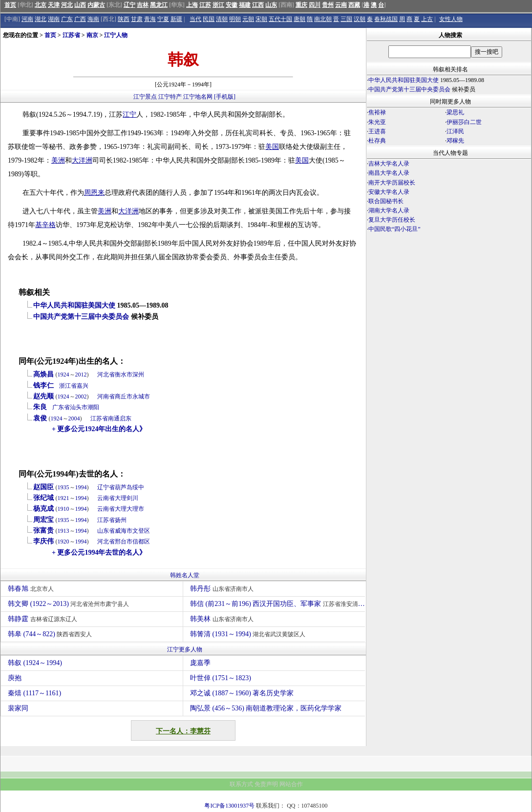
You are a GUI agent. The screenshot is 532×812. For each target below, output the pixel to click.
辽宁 (129, 5)
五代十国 (280, 19)
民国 (209, 19)
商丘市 (124, 396)
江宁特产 (170, 97)
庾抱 (15, 678)
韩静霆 (44, 619)
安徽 (232, 5)
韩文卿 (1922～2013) (70, 604)
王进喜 (377, 131)
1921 (64, 498)
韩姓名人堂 (185, 575)
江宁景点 (145, 97)
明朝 (235, 19)
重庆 (301, 5)
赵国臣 (43, 487)
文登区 (141, 531)
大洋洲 (82, 160)
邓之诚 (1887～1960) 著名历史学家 (242, 693)
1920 (64, 541)
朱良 (40, 407)
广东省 (61, 407)
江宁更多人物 (185, 649)
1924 (64, 375)
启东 (126, 418)
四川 (315, 5)
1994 (81, 487)
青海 (150, 19)
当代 (195, 19)
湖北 (41, 19)
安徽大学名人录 (389, 192)
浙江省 (68, 386)
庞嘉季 (200, 663)
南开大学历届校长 (392, 183)
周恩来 (94, 193)
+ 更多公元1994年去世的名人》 (99, 552)
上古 (427, 19)
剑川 (132, 498)
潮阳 (93, 407)
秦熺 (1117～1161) (34, 693)
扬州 (121, 520)
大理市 (135, 509)
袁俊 (40, 418)
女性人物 (451, 19)
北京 (41, 5)
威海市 (124, 531)
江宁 (129, 115)
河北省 (106, 375)
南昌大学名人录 (389, 173)
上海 (192, 5)
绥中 (138, 487)
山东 (271, 5)
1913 (64, 531)
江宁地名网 (198, 97)
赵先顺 (43, 396)
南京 (92, 35)
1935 (64, 487)
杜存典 (377, 141)
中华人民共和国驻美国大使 (74, 305)
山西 (80, 5)
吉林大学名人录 (389, 164)
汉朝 (360, 19)
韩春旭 (32, 589)
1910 (64, 509)
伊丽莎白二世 (464, 122)
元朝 (248, 19)
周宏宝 (43, 520)
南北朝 (323, 19)
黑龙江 (159, 5)
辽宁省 (106, 487)
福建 (245, 5)
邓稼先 (455, 141)
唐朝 (299, 19)
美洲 (58, 160)
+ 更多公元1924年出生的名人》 (99, 429)
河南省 (106, 396)
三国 (346, 19)
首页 (10, 5)
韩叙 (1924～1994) (35, 663)
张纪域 (43, 498)
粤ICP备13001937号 (229, 806)
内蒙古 (96, 5)
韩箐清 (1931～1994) (249, 634)
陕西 (124, 19)
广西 (80, 19)
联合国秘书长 (386, 201)
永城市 (141, 396)
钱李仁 (43, 385)
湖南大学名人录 (389, 210)
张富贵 (43, 531)
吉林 (143, 5)
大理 (121, 498)
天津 (54, 5)
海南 (93, 19)
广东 (67, 19)
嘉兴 (83, 386)
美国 (272, 147)
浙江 (218, 5)
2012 (81, 375)
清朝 (222, 19)
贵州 (328, 5)
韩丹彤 (223, 589)
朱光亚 (377, 122)
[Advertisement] (449, 320)
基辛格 (45, 225)
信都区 (141, 541)
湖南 (54, 19)
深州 (138, 375)
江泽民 (455, 131)
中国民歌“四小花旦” (394, 229)
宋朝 (261, 19)
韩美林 (223, 619)
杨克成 (43, 509)
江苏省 (71, 35)
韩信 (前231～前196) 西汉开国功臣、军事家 (277, 604)
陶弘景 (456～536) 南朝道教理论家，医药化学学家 (266, 708)
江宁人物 (116, 35)
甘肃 (137, 19)
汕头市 (79, 407)
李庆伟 (43, 541)
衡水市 (124, 375)
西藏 (354, 5)
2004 (74, 418)
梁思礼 (455, 112)
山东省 (106, 531)
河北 (67, 5)
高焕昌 (43, 374)
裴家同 (18, 708)
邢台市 (124, 541)
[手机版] (225, 97)
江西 (258, 5)
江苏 (205, 5)
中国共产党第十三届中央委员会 (81, 317)
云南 (341, 5)
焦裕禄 (377, 112)
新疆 (176, 19)
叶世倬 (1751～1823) (221, 678)
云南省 (106, 498)
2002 (81, 396)
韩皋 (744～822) (51, 634)
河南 (27, 19)
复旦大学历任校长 (392, 220)
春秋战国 (386, 19)
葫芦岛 (124, 487)
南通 (114, 418)
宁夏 (163, 19)
